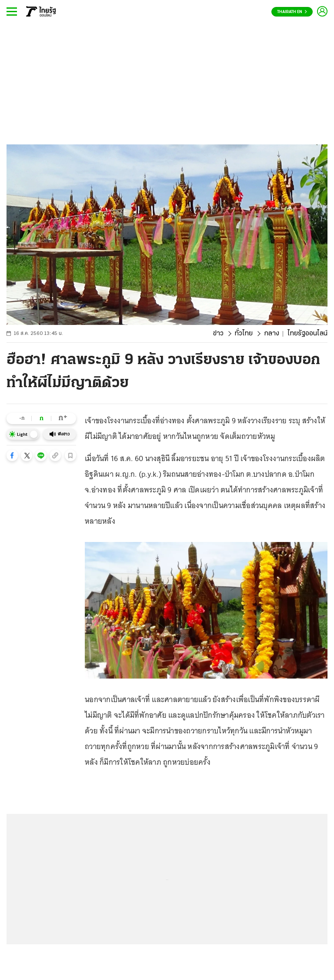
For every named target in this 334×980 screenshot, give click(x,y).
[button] (12, 455)
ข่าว (218, 334)
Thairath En (292, 12)
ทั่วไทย (244, 334)
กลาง (272, 334)
